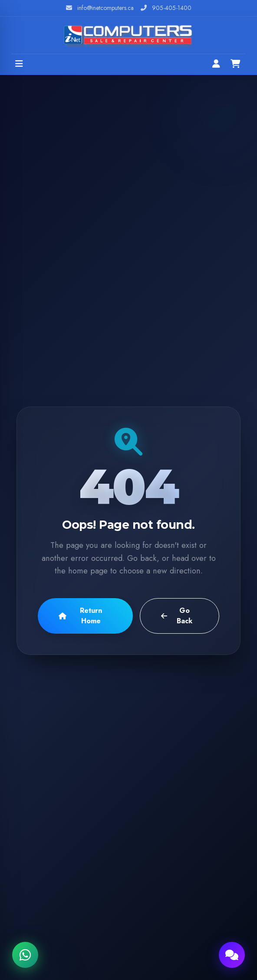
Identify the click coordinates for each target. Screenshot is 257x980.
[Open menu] (19, 65)
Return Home (80, 616)
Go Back (176, 616)
